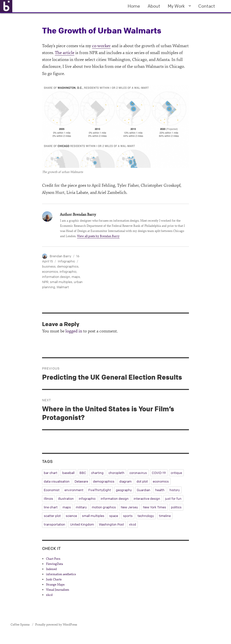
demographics (68, 266)
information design (56, 277)
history (175, 490)
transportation (54, 524)
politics (176, 507)
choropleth (116, 473)
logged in (74, 331)
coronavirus (138, 473)
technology (146, 516)
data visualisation (57, 481)
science (71, 516)
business (49, 266)
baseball (68, 473)
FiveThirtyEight (100, 490)
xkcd (132, 524)
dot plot (142, 481)
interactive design (147, 499)
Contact (207, 6)
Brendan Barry (61, 256)
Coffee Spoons (20, 625)
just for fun (173, 499)
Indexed (51, 569)
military (81, 507)
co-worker (101, 46)
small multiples (61, 282)
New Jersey (129, 507)
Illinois (48, 499)
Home (134, 6)
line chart (51, 507)
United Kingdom (82, 524)
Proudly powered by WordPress (56, 625)
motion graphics (104, 507)
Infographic (66, 261)
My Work (176, 6)
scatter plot (52, 516)
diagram (125, 481)
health (160, 490)
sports (128, 516)
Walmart (63, 287)
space (114, 516)
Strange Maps (55, 585)
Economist (52, 490)
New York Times (154, 507)
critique (176, 473)
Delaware (81, 481)
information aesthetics (61, 574)
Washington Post (111, 524)
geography (124, 490)
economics (50, 272)
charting (97, 473)
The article (65, 53)
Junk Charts (54, 579)
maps (76, 277)
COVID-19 (159, 473)
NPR (45, 282)
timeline (165, 516)
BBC (83, 473)
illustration (66, 499)
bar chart (51, 473)
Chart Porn (53, 559)
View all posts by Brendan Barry (98, 236)
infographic (68, 272)
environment (74, 490)
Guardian (144, 490)
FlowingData (54, 564)
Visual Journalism (58, 590)
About (154, 6)
